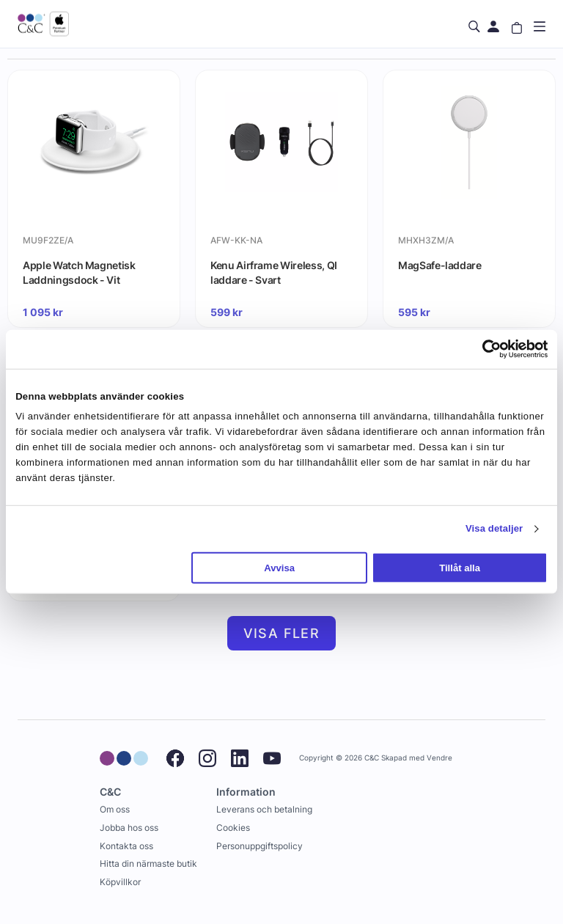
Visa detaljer (494, 528)
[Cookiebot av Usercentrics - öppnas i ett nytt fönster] (483, 349)
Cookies (233, 828)
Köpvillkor (120, 882)
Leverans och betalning (264, 809)
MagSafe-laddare (440, 265)
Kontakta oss (126, 846)
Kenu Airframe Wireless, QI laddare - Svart (274, 272)
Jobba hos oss (129, 828)
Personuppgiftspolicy (260, 846)
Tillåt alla (460, 568)
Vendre (439, 758)
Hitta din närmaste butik (148, 863)
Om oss (115, 809)
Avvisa (279, 568)
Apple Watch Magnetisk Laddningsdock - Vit (79, 272)
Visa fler (282, 633)
